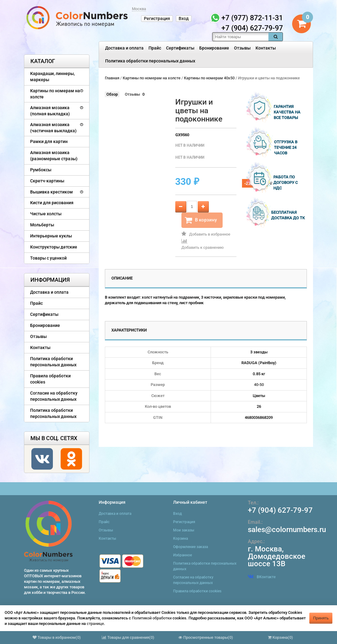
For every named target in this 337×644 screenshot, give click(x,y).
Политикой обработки (152, 618)
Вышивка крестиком (52, 192)
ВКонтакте (262, 577)
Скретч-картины (47, 181)
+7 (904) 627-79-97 (280, 510)
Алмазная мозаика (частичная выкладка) (53, 128)
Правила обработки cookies (50, 379)
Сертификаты (180, 48)
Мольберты (42, 225)
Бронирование (214, 48)
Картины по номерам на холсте (55, 94)
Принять (321, 618)
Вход (184, 18)
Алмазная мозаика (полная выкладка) (50, 111)
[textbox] (240, 37)
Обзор (112, 94)
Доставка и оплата (124, 48)
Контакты (266, 48)
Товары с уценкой (48, 258)
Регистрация (157, 18)
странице (95, 624)
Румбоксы (41, 170)
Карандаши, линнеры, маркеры (52, 77)
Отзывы (242, 48)
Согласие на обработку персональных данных (54, 396)
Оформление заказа (190, 547)
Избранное (182, 555)
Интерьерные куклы (51, 236)
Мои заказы (184, 530)
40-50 (259, 385)
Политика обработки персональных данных (150, 61)
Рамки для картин (49, 141)
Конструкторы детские (54, 247)
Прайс (155, 48)
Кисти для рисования (52, 203)
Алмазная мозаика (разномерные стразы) (54, 156)
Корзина (180, 539)
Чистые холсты (46, 214)
